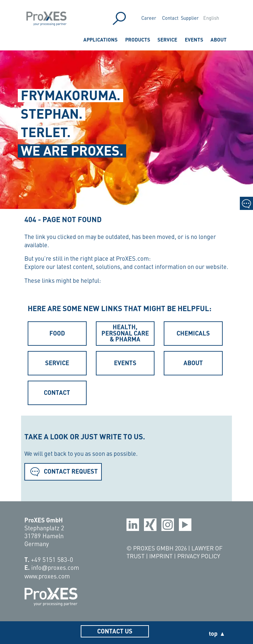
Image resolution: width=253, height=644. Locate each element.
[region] (126, 129)
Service (57, 363)
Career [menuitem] (149, 18)
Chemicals (193, 333)
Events (125, 363)
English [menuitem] (211, 18)
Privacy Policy (199, 556)
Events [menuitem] (194, 39)
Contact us (115, 631)
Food (57, 333)
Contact (170, 18)
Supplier (190, 18)
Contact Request (63, 471)
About (193, 363)
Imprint (162, 556)
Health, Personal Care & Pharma (125, 333)
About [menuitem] (219, 39)
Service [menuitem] (167, 39)
